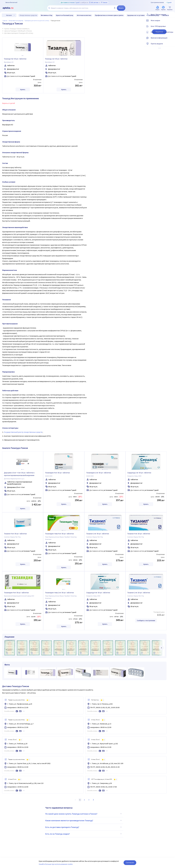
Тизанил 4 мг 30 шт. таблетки (15, 534)
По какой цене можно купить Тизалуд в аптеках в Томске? (84, 814)
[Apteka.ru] (10, 8)
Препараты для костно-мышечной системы (37, 21)
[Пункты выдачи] (172, 45)
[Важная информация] (172, 40)
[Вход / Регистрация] (172, 16)
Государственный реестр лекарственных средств (23, 432)
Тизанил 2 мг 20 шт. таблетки (139, 593)
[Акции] (157, 8)
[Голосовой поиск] (115, 8)
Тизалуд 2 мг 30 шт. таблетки (56, 59)
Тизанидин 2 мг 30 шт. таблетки (99, 473)
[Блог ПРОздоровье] (172, 28)
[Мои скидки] (172, 22)
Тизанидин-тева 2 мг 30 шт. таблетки (59, 593)
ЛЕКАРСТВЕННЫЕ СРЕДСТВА (16, 21)
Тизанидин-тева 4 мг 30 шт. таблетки (59, 534)
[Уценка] (163, 8)
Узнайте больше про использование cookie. (56, 864)
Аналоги (159, 32)
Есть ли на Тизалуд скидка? (84, 834)
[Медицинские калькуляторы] (172, 34)
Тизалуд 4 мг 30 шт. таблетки (15, 59)
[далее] (161, 648)
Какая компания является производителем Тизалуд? (84, 820)
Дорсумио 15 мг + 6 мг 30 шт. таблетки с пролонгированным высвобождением (19, 474)
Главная (5, 21)
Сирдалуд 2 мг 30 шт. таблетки (139, 473)
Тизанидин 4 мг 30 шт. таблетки (57, 473)
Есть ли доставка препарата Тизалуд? (84, 827)
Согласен (130, 862)
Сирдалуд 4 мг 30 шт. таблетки (98, 593)
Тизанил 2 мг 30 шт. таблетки (98, 534)
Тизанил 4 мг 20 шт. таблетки (139, 534)
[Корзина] (170, 8)
